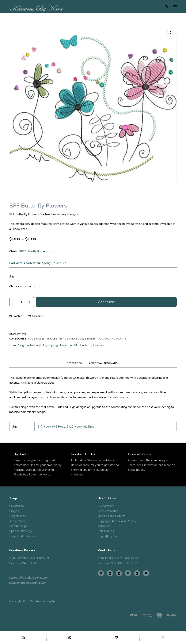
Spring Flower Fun (54, 263)
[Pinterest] (128, 573)
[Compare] (163, 637)
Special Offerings (21, 531)
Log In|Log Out (108, 536)
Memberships (18, 526)
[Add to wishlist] (16, 316)
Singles (23, 345)
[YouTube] (137, 573)
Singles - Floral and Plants (106, 339)
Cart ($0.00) (106, 531)
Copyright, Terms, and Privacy (117, 521)
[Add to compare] (36, 316)
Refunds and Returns (112, 516)
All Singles (36, 339)
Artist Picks (17, 521)
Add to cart (106, 302)
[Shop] (70, 637)
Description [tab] (74, 363)
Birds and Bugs (39, 345)
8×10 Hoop (74, 427)
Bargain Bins (17, 516)
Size (12, 277)
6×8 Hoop (59, 427)
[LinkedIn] (119, 573)
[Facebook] (101, 573)
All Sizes (89, 427)
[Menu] (175, 7)
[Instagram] (110, 573)
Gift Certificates (108, 511)
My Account (106, 506)
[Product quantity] (22, 302)
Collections (17, 506)
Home (13, 345)
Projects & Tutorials (22, 536)
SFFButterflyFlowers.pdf (36, 251)
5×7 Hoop (44, 427)
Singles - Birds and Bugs (65, 339)
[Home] (23, 637)
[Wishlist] (116, 637)
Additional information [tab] (104, 363)
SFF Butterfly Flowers (89, 345)
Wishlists (104, 526)
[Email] (146, 573)
